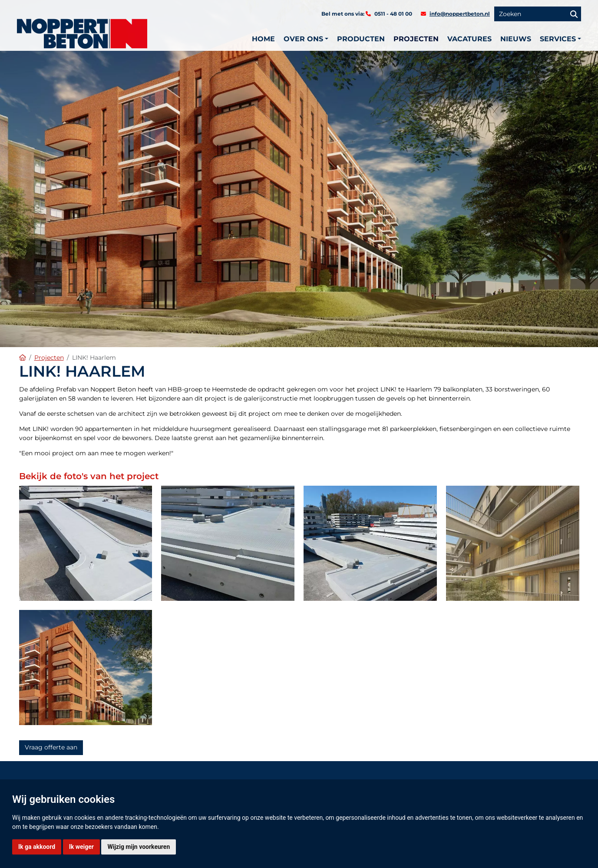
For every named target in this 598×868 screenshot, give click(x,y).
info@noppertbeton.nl (460, 14)
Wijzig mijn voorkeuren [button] (139, 847)
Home (263, 39)
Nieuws (516, 39)
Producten (361, 39)
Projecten (416, 39)
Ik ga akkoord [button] (37, 847)
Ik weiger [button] (81, 847)
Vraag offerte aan (51, 747)
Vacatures (469, 39)
